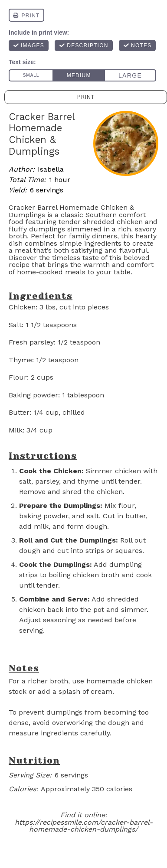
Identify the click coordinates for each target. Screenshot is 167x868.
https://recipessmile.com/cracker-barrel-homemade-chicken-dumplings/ (84, 826)
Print (86, 97)
